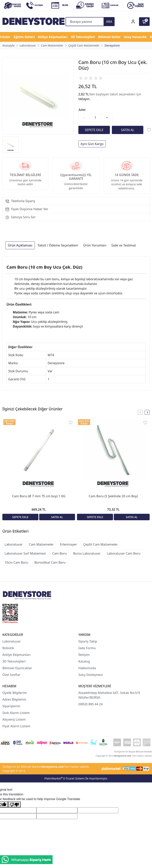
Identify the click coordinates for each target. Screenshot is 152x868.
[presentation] (140, 412)
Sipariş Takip (88, 641)
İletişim (84, 655)
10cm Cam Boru (16, 562)
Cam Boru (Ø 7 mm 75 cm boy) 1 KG (39, 496)
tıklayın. (84, 99)
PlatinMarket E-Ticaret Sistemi (64, 778)
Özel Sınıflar (11, 675)
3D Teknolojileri (14, 661)
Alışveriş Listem (14, 719)
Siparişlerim (11, 706)
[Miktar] (95, 118)
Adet (82, 110)
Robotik (8, 648)
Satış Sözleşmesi (91, 675)
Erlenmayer (69, 544)
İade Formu (87, 648)
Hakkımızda (87, 668)
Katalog (84, 661)
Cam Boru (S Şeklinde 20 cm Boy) (113, 496)
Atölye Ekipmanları (17, 655)
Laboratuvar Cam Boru (124, 553)
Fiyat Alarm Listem (16, 726)
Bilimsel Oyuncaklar (17, 668)
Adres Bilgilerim (14, 699)
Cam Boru (60, 553)
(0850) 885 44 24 (90, 704)
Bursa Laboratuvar (87, 553)
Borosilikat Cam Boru (50, 562)
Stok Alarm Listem (16, 713)
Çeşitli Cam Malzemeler (101, 544)
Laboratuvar (14, 544)
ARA (109, 22)
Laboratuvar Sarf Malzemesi (25, 553)
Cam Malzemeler (41, 544)
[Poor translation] (14, 805)
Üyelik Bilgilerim (15, 693)
